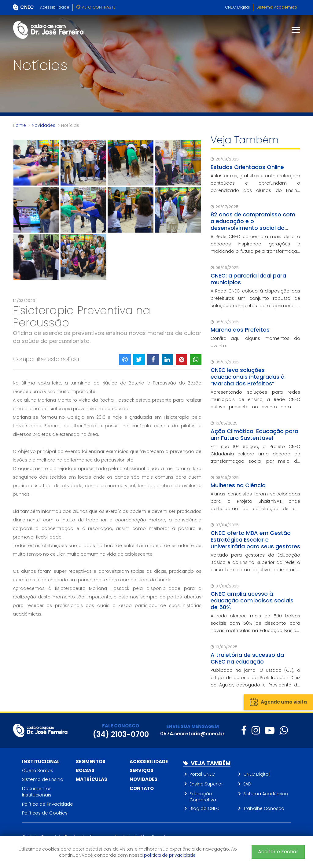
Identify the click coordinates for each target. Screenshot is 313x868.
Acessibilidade (55, 7)
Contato (142, 788)
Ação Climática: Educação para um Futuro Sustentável (254, 434)
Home (19, 125)
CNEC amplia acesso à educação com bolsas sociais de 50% (252, 600)
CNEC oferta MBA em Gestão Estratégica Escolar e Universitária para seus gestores (255, 540)
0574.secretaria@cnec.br (192, 734)
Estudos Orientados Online (247, 167)
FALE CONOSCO (121, 726)
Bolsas (85, 770)
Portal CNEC (202, 774)
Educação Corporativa (203, 797)
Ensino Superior (206, 784)
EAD (247, 784)
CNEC (27, 7)
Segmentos (91, 761)
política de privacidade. (170, 855)
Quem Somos (38, 770)
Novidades (44, 125)
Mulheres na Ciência (238, 485)
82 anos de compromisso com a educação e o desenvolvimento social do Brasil (253, 224)
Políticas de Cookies (45, 813)
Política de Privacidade (48, 804)
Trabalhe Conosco (264, 808)
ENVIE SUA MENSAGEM (193, 726)
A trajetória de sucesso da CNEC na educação (247, 658)
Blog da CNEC (204, 808)
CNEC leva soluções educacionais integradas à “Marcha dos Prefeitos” (248, 377)
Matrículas (92, 779)
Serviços (142, 770)
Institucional (41, 761)
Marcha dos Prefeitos (240, 330)
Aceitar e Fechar (278, 852)
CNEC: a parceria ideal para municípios (248, 279)
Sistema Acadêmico (277, 7)
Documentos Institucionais (37, 792)
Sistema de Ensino (43, 779)
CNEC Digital (237, 7)
